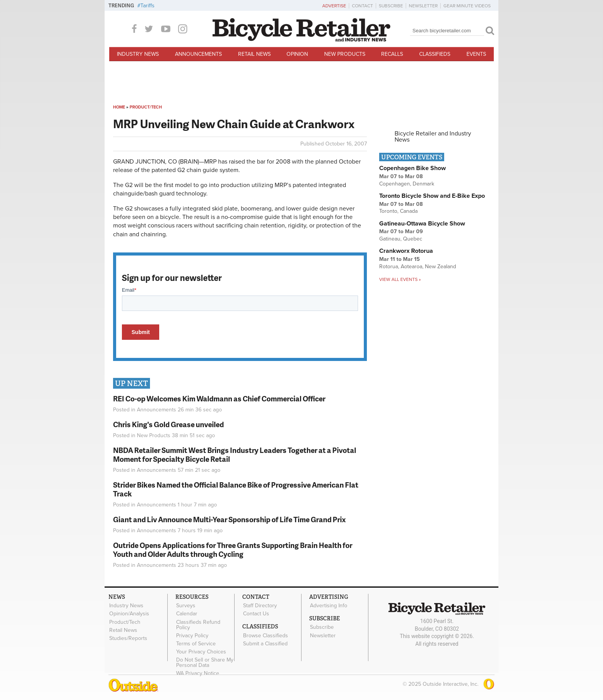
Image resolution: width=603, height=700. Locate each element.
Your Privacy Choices (201, 651)
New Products (345, 54)
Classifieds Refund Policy (198, 624)
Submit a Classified (265, 643)
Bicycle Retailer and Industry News (433, 137)
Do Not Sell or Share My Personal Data (204, 662)
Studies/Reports (128, 638)
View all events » (400, 279)
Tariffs (147, 6)
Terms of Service (196, 643)
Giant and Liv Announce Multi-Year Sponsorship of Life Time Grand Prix (229, 519)
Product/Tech (146, 107)
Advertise (334, 6)
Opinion (297, 54)
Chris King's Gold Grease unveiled (168, 424)
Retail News (254, 54)
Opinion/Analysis (129, 613)
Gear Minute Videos (467, 6)
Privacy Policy (192, 635)
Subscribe (391, 6)
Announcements (198, 54)
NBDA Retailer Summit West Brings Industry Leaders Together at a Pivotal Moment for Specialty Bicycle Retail (235, 454)
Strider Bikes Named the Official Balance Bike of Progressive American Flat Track (236, 489)
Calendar (186, 613)
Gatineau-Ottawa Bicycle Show (422, 224)
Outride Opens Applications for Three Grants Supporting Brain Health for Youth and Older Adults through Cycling (233, 550)
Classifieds (435, 54)
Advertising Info (328, 606)
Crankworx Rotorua (406, 251)
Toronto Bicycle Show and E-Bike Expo (432, 196)
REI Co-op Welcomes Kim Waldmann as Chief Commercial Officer (219, 398)
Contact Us (256, 613)
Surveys (185, 606)
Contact (362, 6)
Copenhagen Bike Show (412, 168)
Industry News (138, 54)
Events (476, 54)
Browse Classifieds (265, 635)
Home (119, 107)
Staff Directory (260, 606)
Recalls (392, 54)
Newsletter (423, 6)
